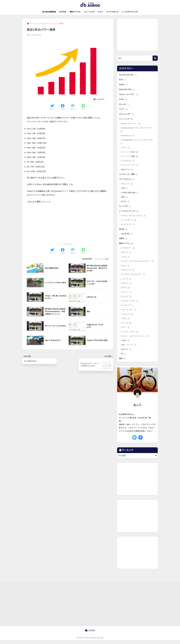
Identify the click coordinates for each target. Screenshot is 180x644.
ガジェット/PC (127, 116)
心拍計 (126, 344)
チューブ (126, 300)
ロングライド (128, 228)
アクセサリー (128, 252)
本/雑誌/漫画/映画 (130, 195)
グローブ (126, 256)
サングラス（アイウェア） (133, 278)
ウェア (100, 12)
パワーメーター (129, 313)
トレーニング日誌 (101, 259)
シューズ (126, 283)
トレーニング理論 (130, 159)
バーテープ (127, 309)
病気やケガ (127, 172)
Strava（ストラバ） (130, 95)
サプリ (126, 150)
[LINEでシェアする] (83, 107)
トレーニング (89, 12)
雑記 (123, 362)
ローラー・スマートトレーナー (135, 340)
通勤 (125, 200)
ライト (126, 331)
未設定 (124, 242)
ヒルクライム (128, 163)
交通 (125, 191)
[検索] (155, 58)
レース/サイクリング (130, 12)
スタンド (126, 287)
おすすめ (63, 12)
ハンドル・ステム (130, 305)
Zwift (123, 100)
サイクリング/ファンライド (134, 219)
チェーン (126, 296)
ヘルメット (127, 318)
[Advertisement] (68, 222)
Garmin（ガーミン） (131, 126)
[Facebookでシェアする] (63, 107)
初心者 (124, 232)
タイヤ (126, 291)
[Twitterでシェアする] (52, 107)
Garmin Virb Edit (129, 75)
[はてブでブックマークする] (73, 107)
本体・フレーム (129, 349)
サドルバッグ (128, 274)
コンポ (126, 261)
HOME (90, 634)
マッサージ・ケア (130, 167)
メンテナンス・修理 (130, 177)
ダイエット (127, 186)
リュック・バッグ (130, 335)
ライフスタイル (112, 12)
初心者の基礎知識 (49, 12)
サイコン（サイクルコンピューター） (138, 265)
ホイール (126, 327)
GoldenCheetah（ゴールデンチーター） (136, 132)
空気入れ (126, 353)
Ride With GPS (128, 90)
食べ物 (126, 204)
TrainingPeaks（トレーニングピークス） (137, 144)
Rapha (124, 85)
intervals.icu (128, 138)
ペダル (126, 322)
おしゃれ (125, 106)
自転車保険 (127, 237)
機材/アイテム (75, 12)
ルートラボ (126, 209)
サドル (126, 269)
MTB (123, 80)
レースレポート (129, 223)
